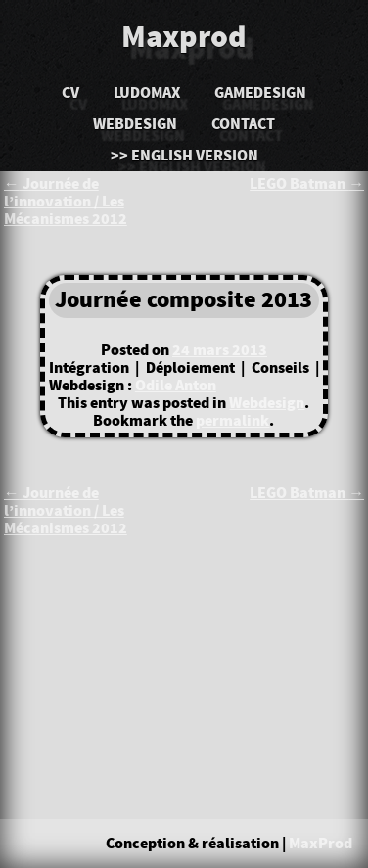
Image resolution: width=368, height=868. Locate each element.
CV (70, 93)
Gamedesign (260, 93)
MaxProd (321, 844)
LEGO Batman (307, 184)
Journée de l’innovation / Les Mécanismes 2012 (66, 202)
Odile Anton (176, 386)
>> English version (184, 156)
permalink (232, 421)
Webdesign (135, 124)
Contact (243, 124)
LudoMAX (147, 93)
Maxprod (184, 38)
